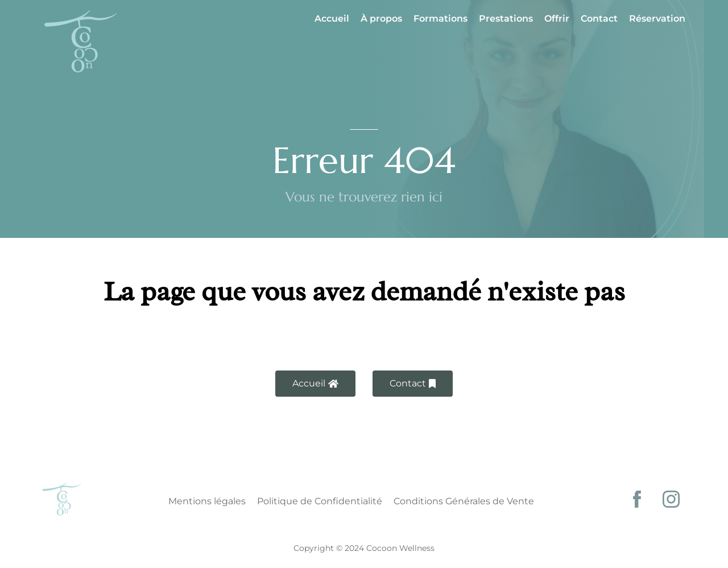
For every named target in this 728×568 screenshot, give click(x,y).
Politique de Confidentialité (320, 501)
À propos (381, 18)
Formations (440, 18)
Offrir (557, 18)
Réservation (657, 18)
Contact (599, 18)
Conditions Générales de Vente (464, 501)
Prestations (506, 18)
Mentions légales (207, 501)
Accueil (332, 18)
